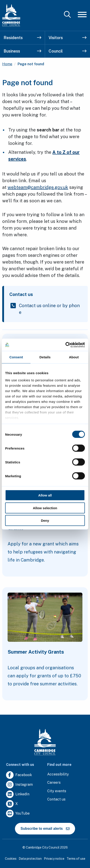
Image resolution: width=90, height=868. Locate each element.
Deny (45, 521)
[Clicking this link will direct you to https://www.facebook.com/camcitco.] (19, 775)
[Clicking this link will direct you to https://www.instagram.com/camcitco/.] (19, 785)
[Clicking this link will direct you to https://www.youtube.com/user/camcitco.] (18, 814)
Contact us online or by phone (49, 309)
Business (22, 51)
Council (67, 51)
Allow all (45, 495)
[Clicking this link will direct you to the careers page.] (54, 783)
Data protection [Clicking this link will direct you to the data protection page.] (30, 859)
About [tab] (74, 357)
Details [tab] (45, 357)
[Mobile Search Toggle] (67, 15)
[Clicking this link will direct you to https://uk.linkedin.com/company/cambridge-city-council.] (18, 794)
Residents (22, 38)
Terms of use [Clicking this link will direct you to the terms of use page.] (76, 859)
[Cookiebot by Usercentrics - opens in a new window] (65, 345)
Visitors (67, 38)
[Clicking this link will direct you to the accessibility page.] (58, 774)
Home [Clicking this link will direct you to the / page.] (7, 64)
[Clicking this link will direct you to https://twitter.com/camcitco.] (12, 804)
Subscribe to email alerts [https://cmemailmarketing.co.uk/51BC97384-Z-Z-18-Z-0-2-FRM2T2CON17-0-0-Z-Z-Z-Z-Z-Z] (45, 829)
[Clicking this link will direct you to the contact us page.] (56, 799)
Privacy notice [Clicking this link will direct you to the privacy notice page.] (54, 859)
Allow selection (45, 508)
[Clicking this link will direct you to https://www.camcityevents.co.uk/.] (57, 791)
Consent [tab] (16, 357)
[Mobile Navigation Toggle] (82, 15)
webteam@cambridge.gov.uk (38, 187)
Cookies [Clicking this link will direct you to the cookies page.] (11, 859)
